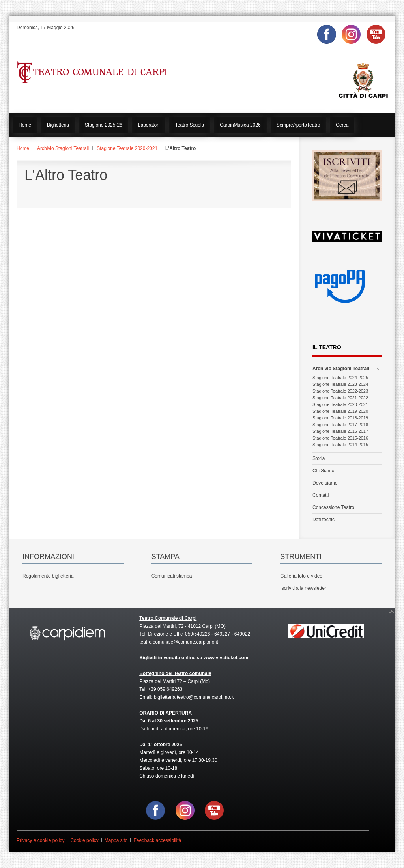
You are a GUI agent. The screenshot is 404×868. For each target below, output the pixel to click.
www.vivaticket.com (226, 658)
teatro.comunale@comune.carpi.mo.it (179, 642)
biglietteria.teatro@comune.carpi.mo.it (194, 697)
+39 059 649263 (165, 689)
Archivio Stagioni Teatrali (63, 148)
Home (23, 148)
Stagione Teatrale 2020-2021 (127, 148)
